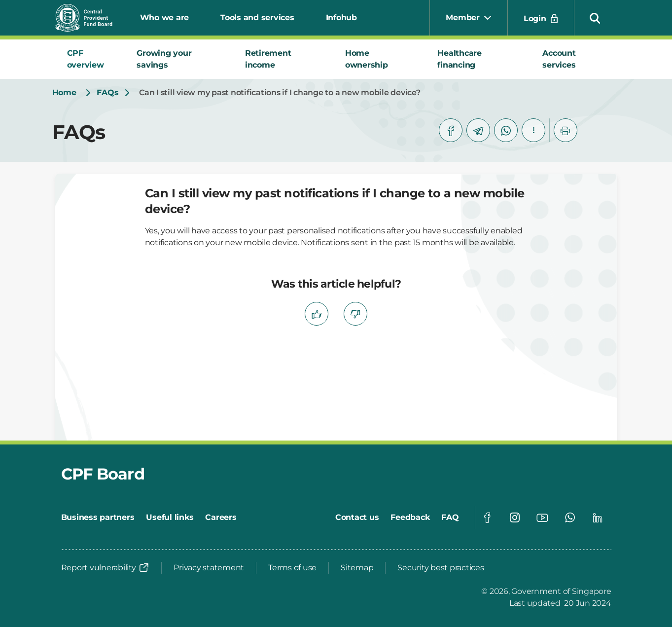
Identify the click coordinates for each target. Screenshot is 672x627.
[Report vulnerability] (106, 568)
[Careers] (221, 517)
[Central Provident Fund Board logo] (90, 18)
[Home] (64, 93)
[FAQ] (450, 517)
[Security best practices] (441, 568)
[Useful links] (170, 517)
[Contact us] (357, 517)
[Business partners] (98, 517)
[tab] (90, 59)
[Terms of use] (292, 568)
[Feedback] (410, 517)
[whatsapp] (506, 130)
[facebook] (451, 130)
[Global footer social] (487, 517)
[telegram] (478, 130)
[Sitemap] (357, 568)
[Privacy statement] (209, 568)
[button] (595, 18)
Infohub (341, 18)
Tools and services (257, 18)
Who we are (165, 18)
